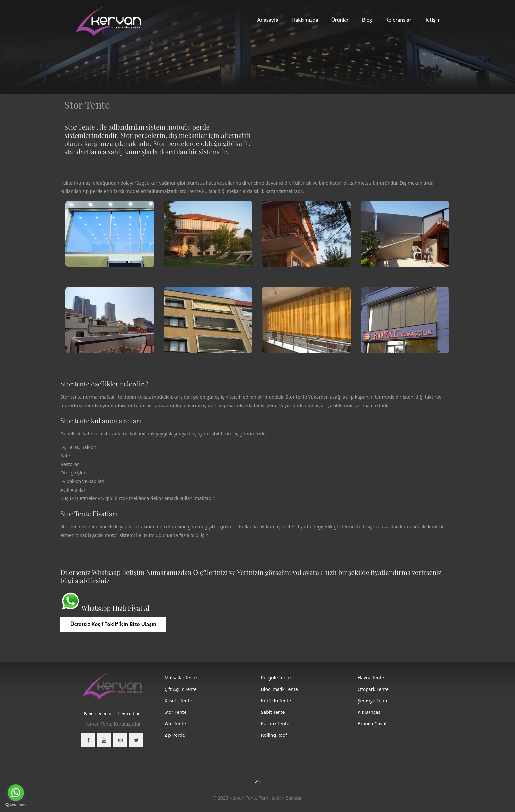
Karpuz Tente (275, 724)
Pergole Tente (276, 678)
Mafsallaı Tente (181, 678)
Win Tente (175, 724)
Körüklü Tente (276, 701)
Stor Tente (176, 712)
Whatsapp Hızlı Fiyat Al (115, 608)
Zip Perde (175, 735)
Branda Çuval (372, 724)
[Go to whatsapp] (16, 793)
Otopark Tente (373, 689)
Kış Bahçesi (370, 712)
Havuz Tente (371, 678)
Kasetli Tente (178, 701)
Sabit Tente (273, 712)
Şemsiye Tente (373, 701)
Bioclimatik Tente (280, 689)
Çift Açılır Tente (181, 689)
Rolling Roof (274, 735)
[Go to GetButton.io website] (16, 805)
